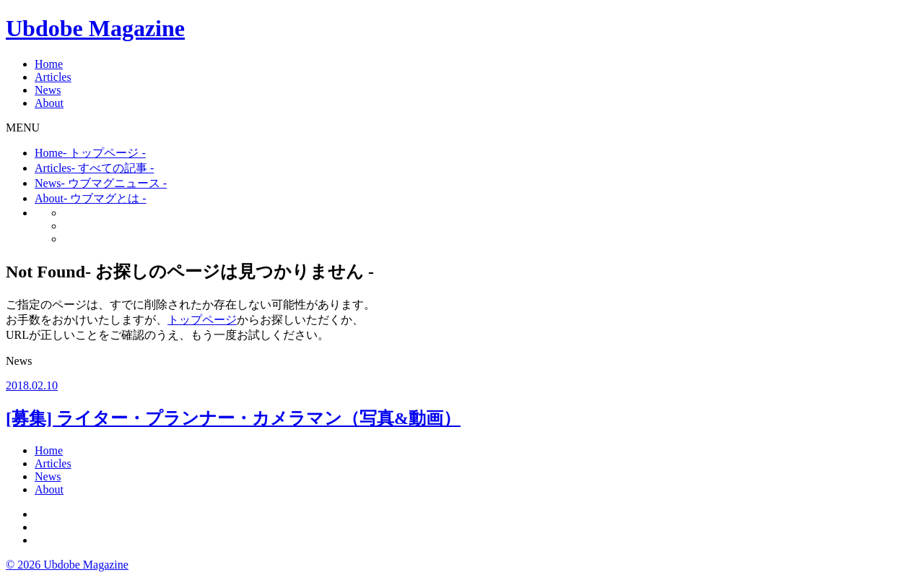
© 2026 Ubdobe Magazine (67, 565)
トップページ (202, 320)
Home (49, 64)
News (48, 90)
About (49, 103)
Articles (53, 77)
